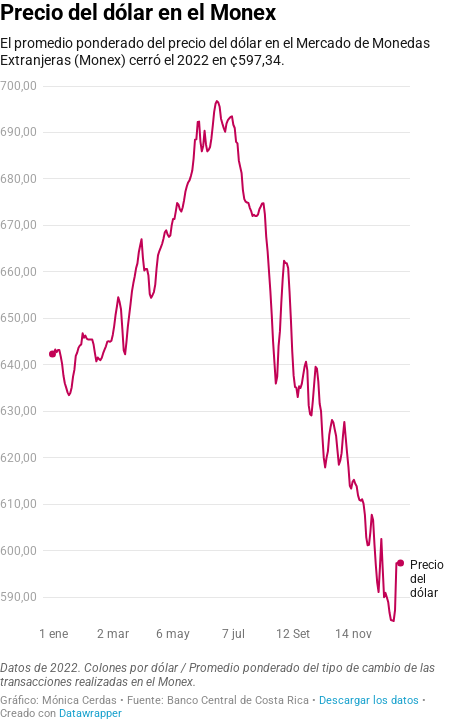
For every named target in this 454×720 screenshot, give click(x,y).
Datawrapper (90, 713)
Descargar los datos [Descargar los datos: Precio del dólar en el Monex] (369, 700)
